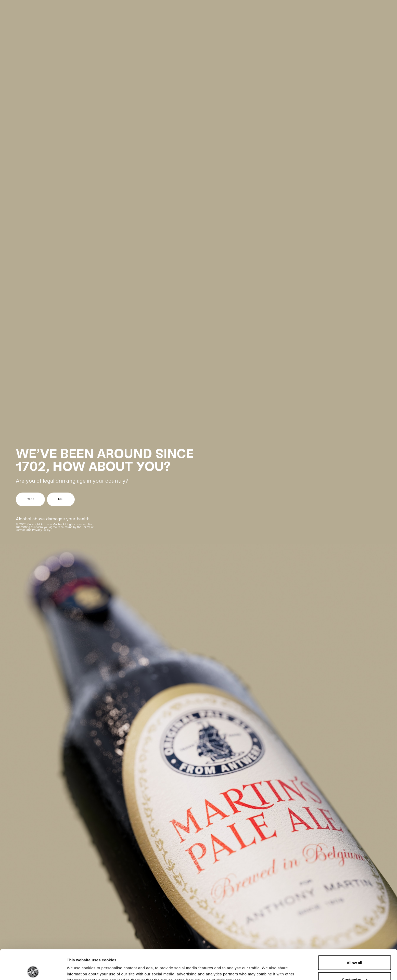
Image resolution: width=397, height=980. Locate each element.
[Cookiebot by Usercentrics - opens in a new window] (33, 970)
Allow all (355, 933)
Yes (30, 499)
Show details (79, 964)
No (61, 499)
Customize (355, 950)
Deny (355, 966)
